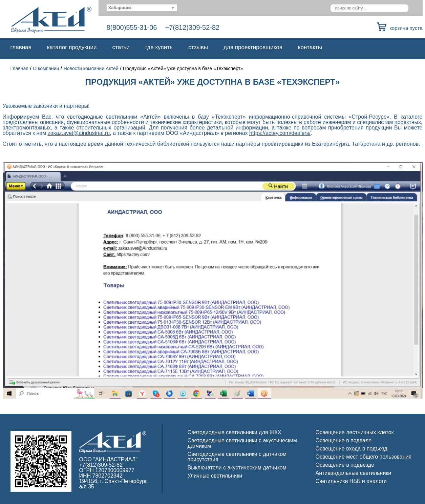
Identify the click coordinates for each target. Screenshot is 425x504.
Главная (21, 47)
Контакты (310, 47)
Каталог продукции (72, 47)
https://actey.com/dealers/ (280, 133)
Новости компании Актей (91, 68)
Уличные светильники (215, 476)
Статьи (121, 47)
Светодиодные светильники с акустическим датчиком (242, 443)
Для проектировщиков (253, 47)
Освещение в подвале (344, 440)
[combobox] (142, 8)
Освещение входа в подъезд (352, 449)
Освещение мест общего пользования (364, 457)
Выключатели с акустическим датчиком (237, 468)
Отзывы (198, 47)
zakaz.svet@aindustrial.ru (79, 133)
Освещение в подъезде (345, 465)
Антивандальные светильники (354, 473)
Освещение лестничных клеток (355, 432)
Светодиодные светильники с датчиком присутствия (237, 457)
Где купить (159, 47)
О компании (46, 68)
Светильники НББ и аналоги (351, 481)
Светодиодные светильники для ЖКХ (235, 432)
